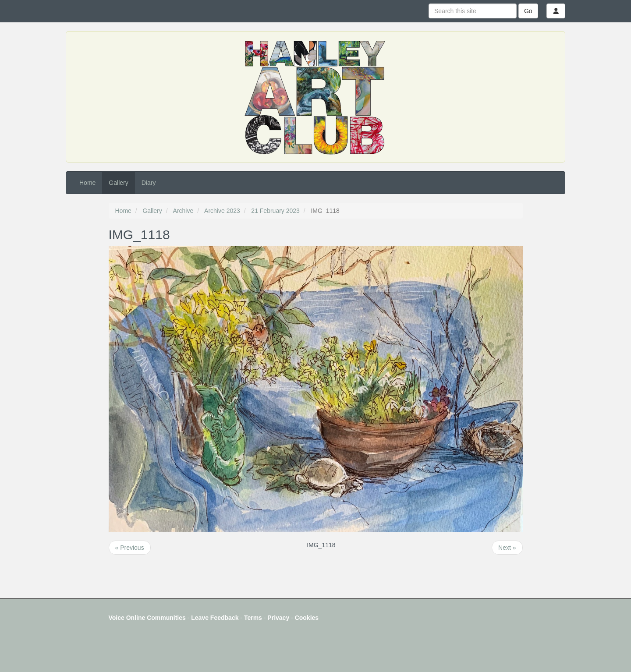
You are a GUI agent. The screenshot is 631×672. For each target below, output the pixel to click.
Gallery (118, 183)
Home (87, 183)
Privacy (278, 618)
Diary (149, 183)
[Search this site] (473, 11)
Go (528, 11)
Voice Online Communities (147, 618)
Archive (183, 211)
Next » (507, 548)
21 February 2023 (275, 211)
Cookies (307, 618)
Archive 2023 (222, 211)
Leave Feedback (215, 618)
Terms (253, 618)
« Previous (130, 548)
